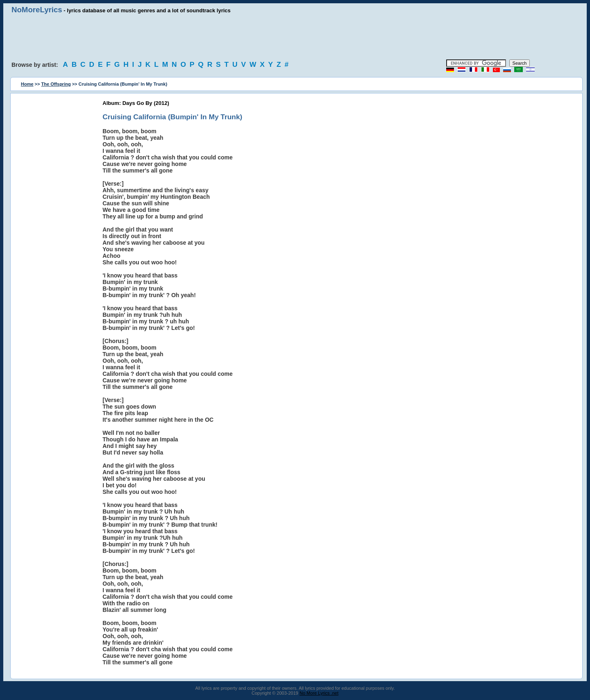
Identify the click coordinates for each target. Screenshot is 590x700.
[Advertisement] (295, 37)
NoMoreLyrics (37, 10)
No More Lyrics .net (319, 693)
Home (27, 84)
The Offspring (56, 84)
